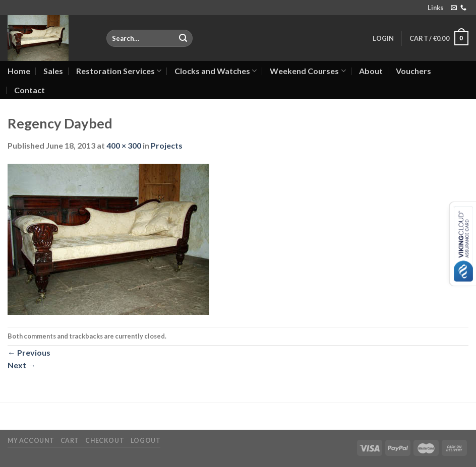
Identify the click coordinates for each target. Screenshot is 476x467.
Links (435, 8)
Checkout (105, 441)
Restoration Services (119, 71)
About (371, 71)
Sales (53, 71)
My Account (31, 441)
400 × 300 (124, 145)
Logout (146, 441)
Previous (29, 352)
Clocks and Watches (216, 71)
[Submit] (183, 38)
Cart (70, 441)
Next (22, 365)
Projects (167, 145)
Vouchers (413, 71)
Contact (29, 90)
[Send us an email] (454, 8)
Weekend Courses (308, 71)
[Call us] (463, 8)
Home (19, 71)
